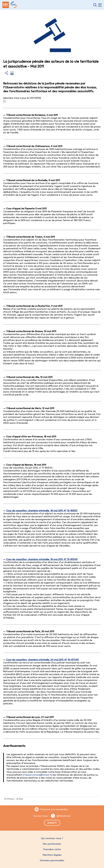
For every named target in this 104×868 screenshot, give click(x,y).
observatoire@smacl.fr (38, 775)
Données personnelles (52, 860)
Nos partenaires (52, 844)
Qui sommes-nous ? (52, 838)
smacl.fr (52, 823)
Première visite (52, 849)
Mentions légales (52, 855)
